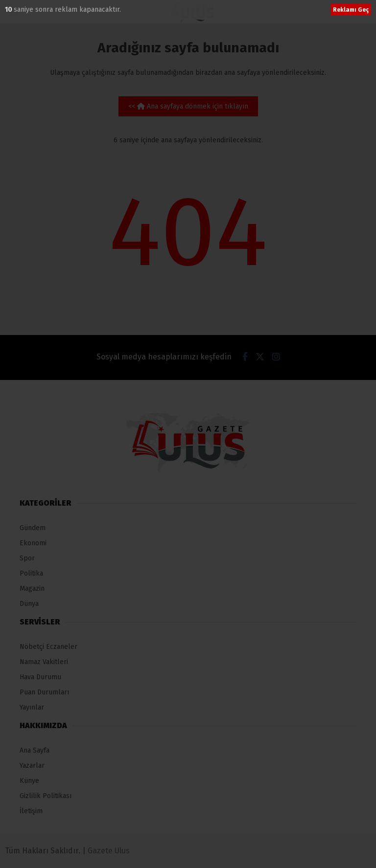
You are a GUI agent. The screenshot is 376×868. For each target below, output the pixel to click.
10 (9, 10)
